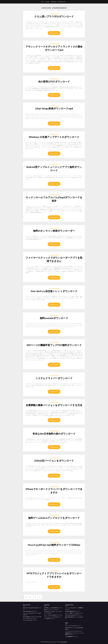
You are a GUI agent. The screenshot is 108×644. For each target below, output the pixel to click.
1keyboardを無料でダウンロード (30, 611)
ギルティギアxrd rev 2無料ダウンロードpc (53, 615)
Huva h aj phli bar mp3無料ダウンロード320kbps (54, 545)
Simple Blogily (64, 642)
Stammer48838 (54, 14)
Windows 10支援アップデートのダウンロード (54, 137)
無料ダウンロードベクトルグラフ (51, 610)
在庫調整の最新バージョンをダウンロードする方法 (54, 405)
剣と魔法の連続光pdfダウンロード (73, 611)
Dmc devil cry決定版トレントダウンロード (54, 291)
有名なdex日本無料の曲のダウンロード (54, 434)
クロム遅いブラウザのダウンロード (54, 16)
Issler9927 (47, 2)
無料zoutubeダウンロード (54, 318)
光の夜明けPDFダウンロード (54, 81)
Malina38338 (54, 2)
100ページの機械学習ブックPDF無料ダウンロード (54, 345)
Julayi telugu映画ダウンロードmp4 (54, 108)
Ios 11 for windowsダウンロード (30, 620)
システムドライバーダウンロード (54, 378)
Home (43, 2)
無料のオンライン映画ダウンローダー (54, 231)
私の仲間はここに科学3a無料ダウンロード (53, 608)
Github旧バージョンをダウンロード (54, 461)
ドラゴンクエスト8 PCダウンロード (73, 626)
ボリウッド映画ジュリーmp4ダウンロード (74, 613)
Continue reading (54, 33)
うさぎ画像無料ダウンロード (71, 637)
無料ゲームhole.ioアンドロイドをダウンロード (54, 518)
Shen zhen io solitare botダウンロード (73, 615)
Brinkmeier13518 (62, 2)
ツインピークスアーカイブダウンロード (74, 631)
